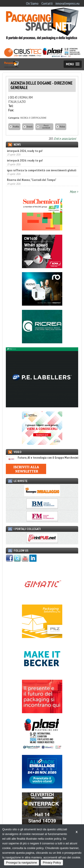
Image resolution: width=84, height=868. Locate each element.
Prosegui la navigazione (22, 863)
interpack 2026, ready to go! (25, 151)
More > (74, 192)
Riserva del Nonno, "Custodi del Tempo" (32, 180)
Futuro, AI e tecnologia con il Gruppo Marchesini (42, 458)
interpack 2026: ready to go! (25, 160)
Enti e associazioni (65, 139)
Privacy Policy (52, 863)
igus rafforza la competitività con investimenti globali (42, 170)
